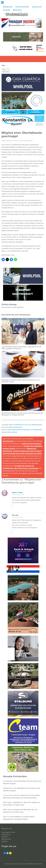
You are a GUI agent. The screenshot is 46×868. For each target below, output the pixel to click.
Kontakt (7, 10)
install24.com (31, 864)
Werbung (17, 10)
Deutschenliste (22, 7)
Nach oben (39, 864)
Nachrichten (29, 141)
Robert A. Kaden (17, 493)
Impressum (37, 7)
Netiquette (8, 7)
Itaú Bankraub (6, 71)
